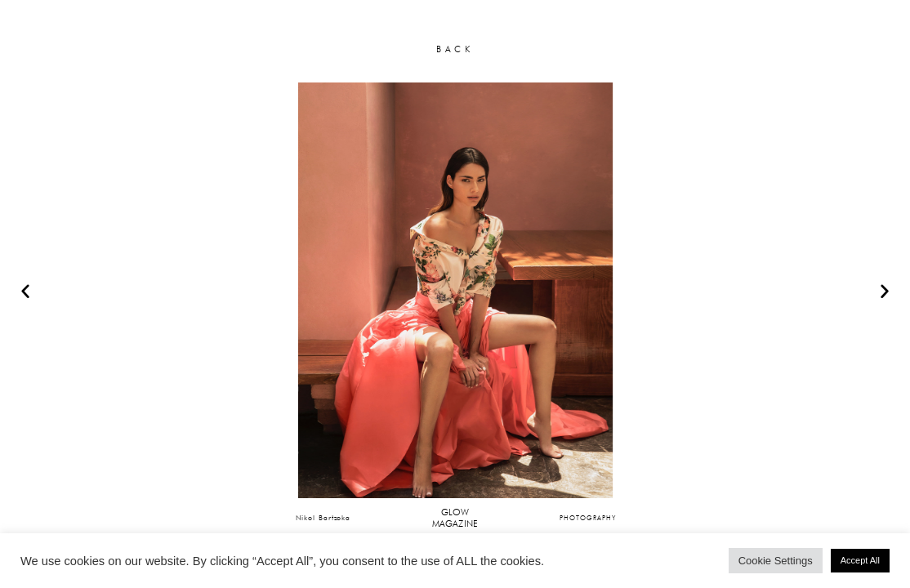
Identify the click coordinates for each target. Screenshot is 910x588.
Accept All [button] (860, 560)
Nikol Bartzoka (323, 517)
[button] (25, 291)
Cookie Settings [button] (776, 561)
